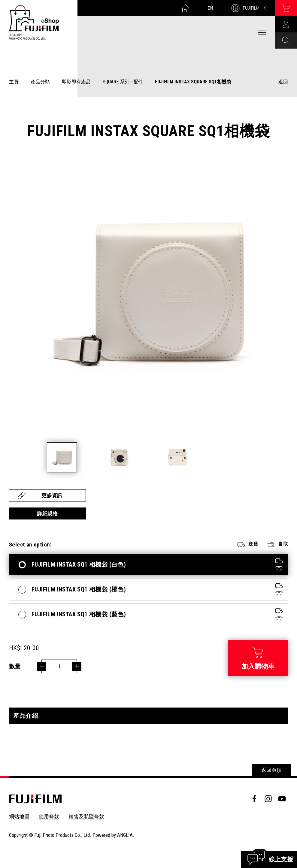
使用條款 (49, 816)
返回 (283, 82)
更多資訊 (52, 495)
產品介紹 (26, 716)
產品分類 (40, 82)
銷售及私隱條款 (86, 816)
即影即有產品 (76, 82)
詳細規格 (47, 513)
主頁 (14, 82)
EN (210, 8)
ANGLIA (125, 835)
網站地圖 (19, 816)
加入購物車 (258, 666)
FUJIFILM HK (254, 8)
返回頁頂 (271, 770)
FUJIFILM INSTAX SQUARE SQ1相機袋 (193, 82)
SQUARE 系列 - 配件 (123, 82)
